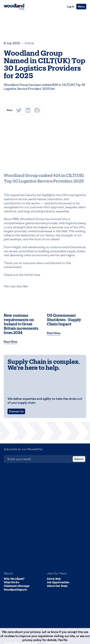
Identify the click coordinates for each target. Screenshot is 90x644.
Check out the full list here (22, 275)
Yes (60, 640)
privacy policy (32, 640)
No (65, 640)
